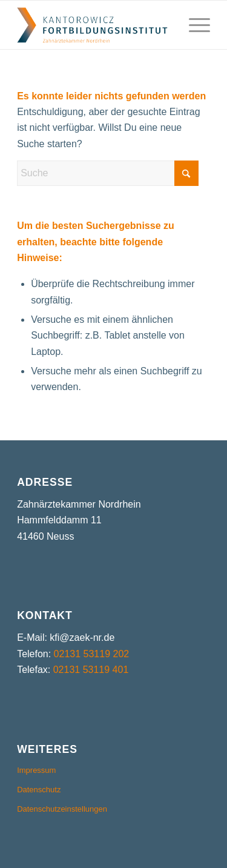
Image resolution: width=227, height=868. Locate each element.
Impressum (36, 770)
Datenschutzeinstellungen (62, 809)
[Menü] (193, 25)
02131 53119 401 (91, 670)
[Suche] (108, 173)
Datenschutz (39, 790)
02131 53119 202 (92, 654)
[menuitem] (193, 25)
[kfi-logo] (94, 25)
